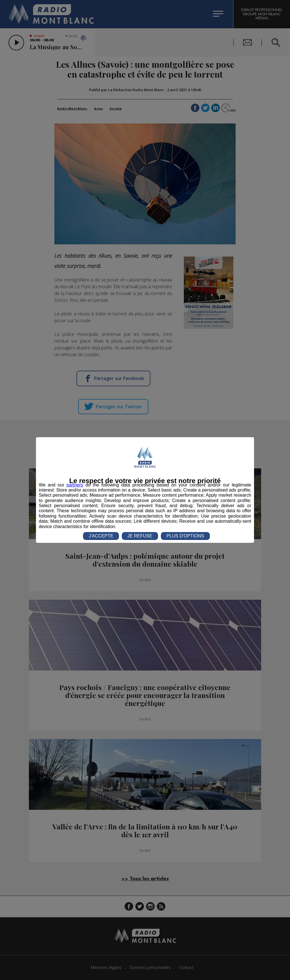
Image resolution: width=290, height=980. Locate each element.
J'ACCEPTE (101, 536)
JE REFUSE (140, 536)
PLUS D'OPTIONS (185, 536)
